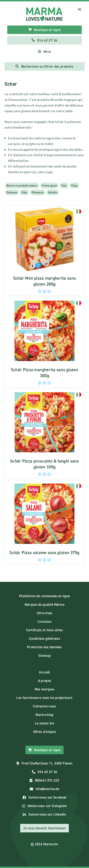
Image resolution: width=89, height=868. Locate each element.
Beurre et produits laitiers (22, 186)
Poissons (12, 192)
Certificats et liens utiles (44, 630)
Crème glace (49, 186)
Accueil (44, 672)
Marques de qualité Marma (44, 605)
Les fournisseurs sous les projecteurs (44, 698)
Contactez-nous (44, 706)
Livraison (44, 622)
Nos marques (44, 689)
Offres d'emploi (45, 732)
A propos (44, 681)
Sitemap (44, 656)
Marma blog (44, 715)
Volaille (53, 192)
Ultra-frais (44, 613)
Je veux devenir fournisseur (44, 828)
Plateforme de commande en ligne (44, 596)
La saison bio (44, 723)
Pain (64, 186)
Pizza (74, 186)
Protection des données (44, 647)
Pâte (24, 192)
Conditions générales (44, 639)
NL (80, 9)
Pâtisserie (38, 192)
